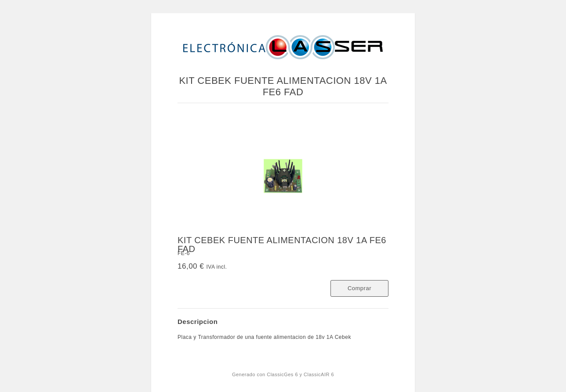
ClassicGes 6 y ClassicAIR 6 (300, 374)
